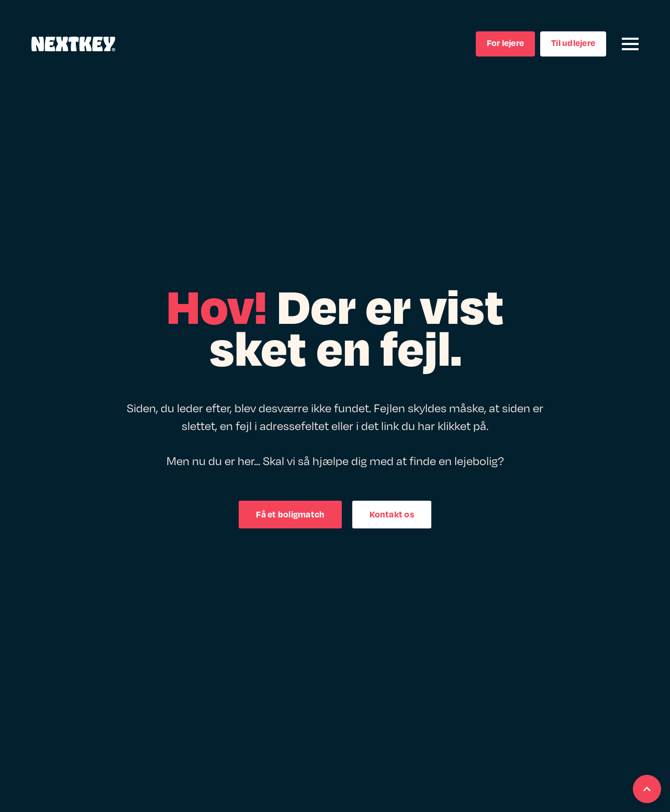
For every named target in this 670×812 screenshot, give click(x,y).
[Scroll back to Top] (647, 789)
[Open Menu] (630, 44)
